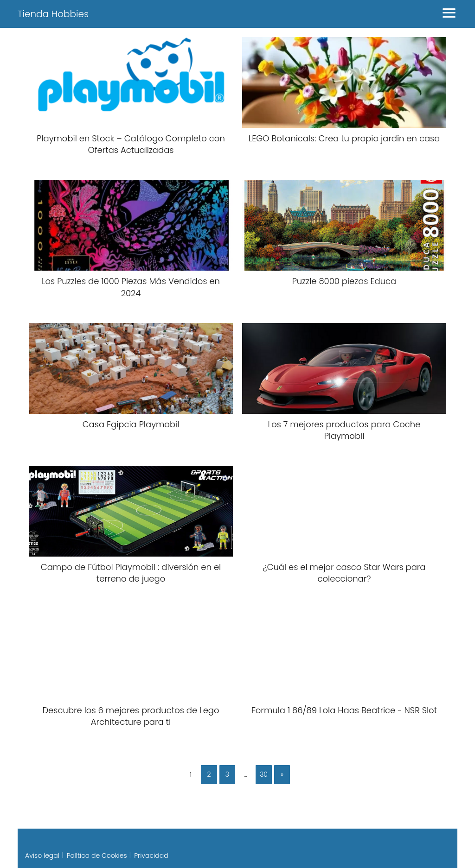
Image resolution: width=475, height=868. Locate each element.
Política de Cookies (97, 855)
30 (264, 774)
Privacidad (151, 855)
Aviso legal (42, 855)
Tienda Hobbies (53, 14)
